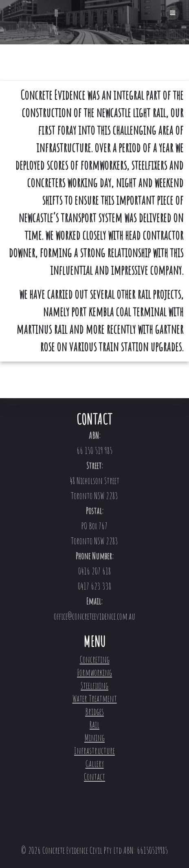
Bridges (94, 711)
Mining (94, 738)
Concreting (95, 659)
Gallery (95, 764)
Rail (94, 724)
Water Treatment (95, 698)
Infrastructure (94, 751)
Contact (94, 777)
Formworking (94, 672)
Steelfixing (94, 685)
